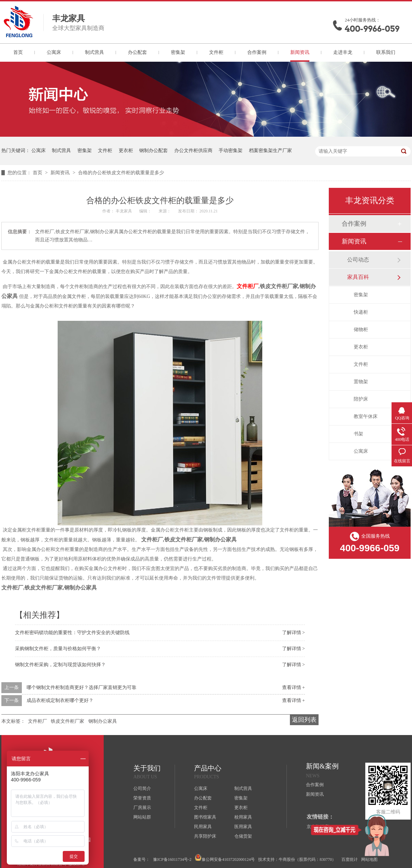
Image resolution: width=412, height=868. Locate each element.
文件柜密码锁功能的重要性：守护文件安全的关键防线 (72, 633)
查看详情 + (293, 687)
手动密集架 (231, 151)
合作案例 (257, 52)
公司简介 (142, 788)
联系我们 (386, 52)
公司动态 (358, 260)
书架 (358, 434)
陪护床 (361, 399)
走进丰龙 (343, 52)
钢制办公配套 (153, 151)
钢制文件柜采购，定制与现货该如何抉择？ (60, 665)
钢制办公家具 (103, 721)
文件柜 (216, 52)
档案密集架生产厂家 (270, 151)
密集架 (178, 52)
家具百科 (358, 277)
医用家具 (243, 827)
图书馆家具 (205, 817)
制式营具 (94, 52)
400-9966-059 (372, 29)
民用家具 (203, 827)
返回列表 (304, 720)
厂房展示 (142, 807)
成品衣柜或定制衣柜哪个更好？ (60, 700)
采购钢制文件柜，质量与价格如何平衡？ (58, 649)
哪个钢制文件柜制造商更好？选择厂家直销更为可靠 (82, 687)
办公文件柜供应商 (193, 151)
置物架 (361, 382)
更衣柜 (126, 151)
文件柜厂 (248, 286)
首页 (18, 52)
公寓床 (54, 52)
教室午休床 (366, 416)
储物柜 (361, 330)
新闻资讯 (300, 52)
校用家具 (243, 817)
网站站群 (142, 817)
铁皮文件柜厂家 (68, 721)
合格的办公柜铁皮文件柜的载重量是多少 (121, 173)
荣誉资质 (142, 798)
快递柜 (361, 312)
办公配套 (137, 52)
